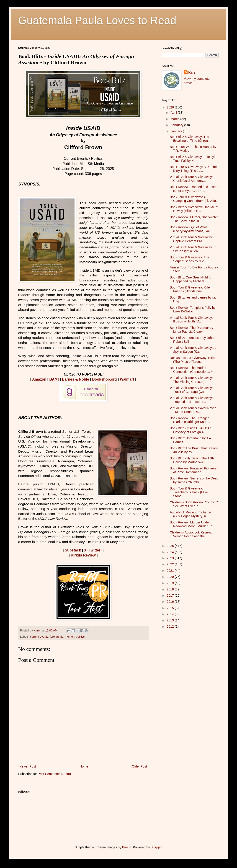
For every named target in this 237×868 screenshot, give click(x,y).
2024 (171, 552)
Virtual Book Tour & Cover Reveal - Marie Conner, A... (193, 410)
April (174, 113)
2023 (171, 558)
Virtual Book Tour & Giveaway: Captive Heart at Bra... (191, 239)
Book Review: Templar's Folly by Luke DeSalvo (193, 310)
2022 (171, 564)
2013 (171, 620)
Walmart (127, 379)
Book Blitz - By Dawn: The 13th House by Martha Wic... (192, 460)
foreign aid (57, 637)
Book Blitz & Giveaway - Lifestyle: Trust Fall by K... (194, 159)
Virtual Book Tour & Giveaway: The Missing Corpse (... (191, 380)
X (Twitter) (93, 550)
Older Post (139, 766)
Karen (193, 72)
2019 (171, 583)
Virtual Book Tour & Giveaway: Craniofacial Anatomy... (191, 179)
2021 (171, 571)
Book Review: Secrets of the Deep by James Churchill (194, 480)
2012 (171, 626)
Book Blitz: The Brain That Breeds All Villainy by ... (194, 450)
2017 (171, 595)
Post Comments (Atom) (54, 774)
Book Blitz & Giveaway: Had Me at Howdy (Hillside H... (194, 209)
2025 (171, 546)
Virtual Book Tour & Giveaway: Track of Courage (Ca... (191, 390)
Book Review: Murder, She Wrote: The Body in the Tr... (194, 219)
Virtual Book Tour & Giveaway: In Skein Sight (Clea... (193, 249)
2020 (171, 577)
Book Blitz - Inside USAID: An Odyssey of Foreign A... (191, 430)
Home (84, 766)
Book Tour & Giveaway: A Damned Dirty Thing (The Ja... (194, 169)
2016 (171, 602)
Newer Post (28, 766)
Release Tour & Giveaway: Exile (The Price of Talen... (192, 360)
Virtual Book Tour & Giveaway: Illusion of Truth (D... (191, 320)
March (175, 119)
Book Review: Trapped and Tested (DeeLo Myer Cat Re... (194, 189)
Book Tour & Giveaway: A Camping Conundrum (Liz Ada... (194, 199)
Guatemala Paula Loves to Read (97, 20)
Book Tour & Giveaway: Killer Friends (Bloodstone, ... (190, 289)
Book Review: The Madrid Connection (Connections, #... (192, 370)
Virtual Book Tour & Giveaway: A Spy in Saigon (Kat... (193, 350)
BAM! (54, 379)
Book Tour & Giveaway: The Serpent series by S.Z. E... (190, 259)
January (177, 131)
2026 (171, 107)
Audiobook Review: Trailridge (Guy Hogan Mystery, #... (190, 514)
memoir (70, 637)
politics (80, 637)
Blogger (156, 847)
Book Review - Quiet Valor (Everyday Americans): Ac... (191, 229)
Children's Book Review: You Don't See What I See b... (194, 504)
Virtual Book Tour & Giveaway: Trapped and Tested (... (191, 400)
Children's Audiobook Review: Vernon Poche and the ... (191, 534)
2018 (171, 589)
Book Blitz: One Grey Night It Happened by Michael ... (190, 279)
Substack (73, 550)
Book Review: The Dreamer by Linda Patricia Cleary (191, 330)
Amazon (39, 379)
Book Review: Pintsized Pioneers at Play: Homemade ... (193, 470)
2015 (171, 608)
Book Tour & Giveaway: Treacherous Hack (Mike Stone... (189, 492)
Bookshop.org (104, 379)
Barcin (127, 847)
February (177, 125)
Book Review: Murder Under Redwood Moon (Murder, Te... (192, 524)
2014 (171, 614)
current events (39, 637)
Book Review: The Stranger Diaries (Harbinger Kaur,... (190, 420)
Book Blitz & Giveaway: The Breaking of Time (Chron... (190, 139)
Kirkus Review (83, 555)
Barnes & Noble (76, 379)
